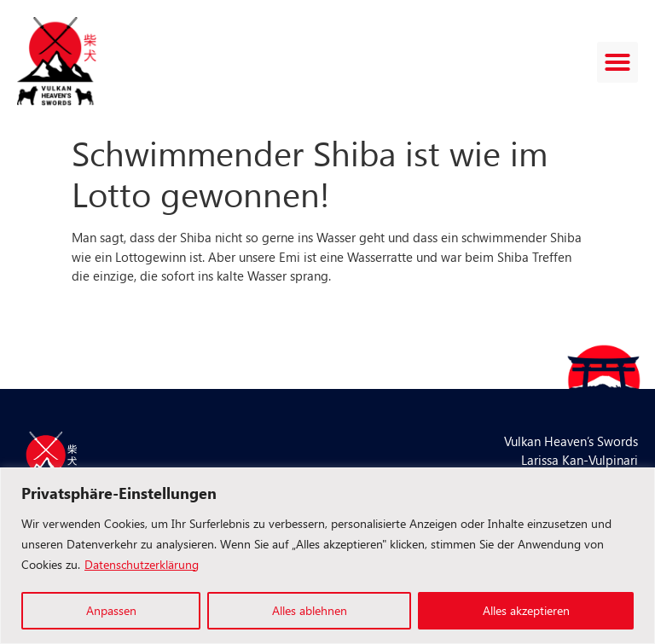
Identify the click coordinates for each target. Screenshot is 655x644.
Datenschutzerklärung (142, 564)
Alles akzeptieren (526, 610)
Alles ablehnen (310, 610)
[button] (617, 62)
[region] (327, 556)
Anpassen (111, 610)
